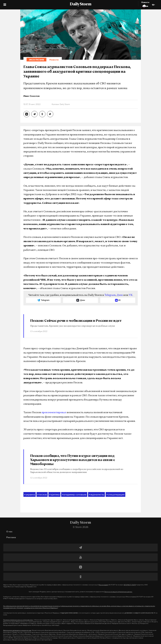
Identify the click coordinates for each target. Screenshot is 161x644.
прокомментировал (54, 413)
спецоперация (115, 495)
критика (54, 495)
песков (42, 495)
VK (131, 295)
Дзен (120, 295)
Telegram (110, 295)
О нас (9, 531)
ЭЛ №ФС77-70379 (130, 585)
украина (30, 495)
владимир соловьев (74, 495)
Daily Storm (80, 4)
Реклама (11, 537)
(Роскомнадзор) (103, 585)
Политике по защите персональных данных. (118, 592)
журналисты (96, 495)
